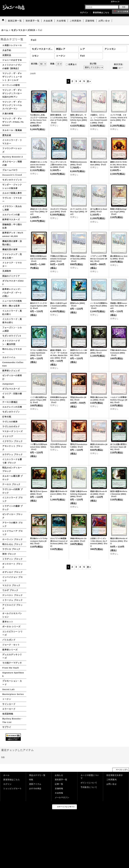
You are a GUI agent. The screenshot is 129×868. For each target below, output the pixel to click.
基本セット (8, 622)
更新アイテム (35, 784)
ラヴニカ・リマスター (12, 200)
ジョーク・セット (11, 645)
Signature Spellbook (13, 674)
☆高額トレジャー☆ (12, 45)
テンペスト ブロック (13, 595)
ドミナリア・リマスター (12, 264)
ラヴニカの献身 (10, 422)
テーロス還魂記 (10, 402)
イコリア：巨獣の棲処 (12, 395)
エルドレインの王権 (12, 407)
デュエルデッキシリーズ (12, 656)
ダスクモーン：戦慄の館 (12, 163)
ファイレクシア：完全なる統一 (12, 256)
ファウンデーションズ (12, 150)
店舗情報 (59, 789)
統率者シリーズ (10, 650)
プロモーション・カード (12, 683)
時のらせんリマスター (12, 351)
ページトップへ (122, 770)
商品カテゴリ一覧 (37, 775)
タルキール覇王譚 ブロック (13, 478)
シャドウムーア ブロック (13, 533)
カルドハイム (9, 357)
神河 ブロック (9, 554)
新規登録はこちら (101, 13)
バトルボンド (9, 640)
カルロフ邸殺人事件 (12, 193)
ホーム (7, 775)
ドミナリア (8, 436)
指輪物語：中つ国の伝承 (12, 226)
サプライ (7, 727)
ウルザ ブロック (10, 590)
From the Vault (11, 668)
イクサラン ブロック (13, 441)
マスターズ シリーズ (13, 431)
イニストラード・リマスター (12, 142)
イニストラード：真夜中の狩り (12, 321)
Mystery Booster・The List (13, 720)
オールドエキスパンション (12, 615)
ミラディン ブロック (13, 559)
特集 (31, 780)
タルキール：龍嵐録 (12, 130)
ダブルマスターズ (11, 389)
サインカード (9, 704)
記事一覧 (59, 784)
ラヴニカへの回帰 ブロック (13, 491)
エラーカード (9, 709)
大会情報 (59, 793)
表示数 (35, 64)
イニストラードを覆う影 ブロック (12, 461)
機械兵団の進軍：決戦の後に (12, 243)
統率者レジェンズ (11, 371)
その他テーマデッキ (12, 663)
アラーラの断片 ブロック (13, 524)
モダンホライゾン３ (12, 180)
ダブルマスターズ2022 (13, 283)
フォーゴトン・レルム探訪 (12, 329)
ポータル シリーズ (11, 626)
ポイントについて (89, 783)
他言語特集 (8, 714)
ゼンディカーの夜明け (12, 377)
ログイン (84, 13)
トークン (7, 699)
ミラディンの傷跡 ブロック (13, 508)
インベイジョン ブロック (13, 579)
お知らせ (59, 775)
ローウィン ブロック (13, 539)
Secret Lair (9, 689)
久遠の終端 (8, 113)
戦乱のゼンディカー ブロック (12, 469)
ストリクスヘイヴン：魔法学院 (11, 342)
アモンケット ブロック (13, 448)
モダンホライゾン (11, 412)
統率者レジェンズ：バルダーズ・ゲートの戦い (12, 293)
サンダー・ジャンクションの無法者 (12, 186)
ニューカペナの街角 (12, 301)
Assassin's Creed (12, 175)
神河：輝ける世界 (11, 306)
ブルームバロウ (10, 170)
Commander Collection (13, 364)
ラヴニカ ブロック (11, 549)
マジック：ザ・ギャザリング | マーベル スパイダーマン (12, 105)
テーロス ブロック (11, 484)
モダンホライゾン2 (12, 336)
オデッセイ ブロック (13, 572)
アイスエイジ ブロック (13, 607)
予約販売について (89, 787)
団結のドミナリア (11, 276)
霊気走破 (7, 135)
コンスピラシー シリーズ (13, 633)
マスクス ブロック (11, 585)
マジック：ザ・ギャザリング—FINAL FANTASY (13, 122)
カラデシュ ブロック (13, 454)
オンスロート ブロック (13, 566)
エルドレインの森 (11, 215)
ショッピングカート (13, 789)
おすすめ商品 (35, 789)
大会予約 (7, 50)
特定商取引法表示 (115, 775)
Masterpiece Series (13, 694)
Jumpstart (8, 384)
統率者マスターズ (11, 219)
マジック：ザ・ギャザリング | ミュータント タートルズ (12, 77)
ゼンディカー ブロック (13, 516)
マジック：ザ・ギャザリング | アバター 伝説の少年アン (12, 93)
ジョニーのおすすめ (12, 60)
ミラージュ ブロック (13, 600)
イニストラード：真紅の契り (12, 312)
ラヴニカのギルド (11, 426)
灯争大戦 (7, 417)
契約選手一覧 (61, 780)
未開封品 (7, 55)
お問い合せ (112, 784)
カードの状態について (90, 777)
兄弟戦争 (7, 271)
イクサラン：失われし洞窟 (12, 208)
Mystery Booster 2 (13, 157)
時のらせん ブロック (13, 544)
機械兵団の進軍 (10, 249)
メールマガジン (62, 797)
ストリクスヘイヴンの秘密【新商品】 (12, 67)
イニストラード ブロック (13, 499)
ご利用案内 (112, 780)
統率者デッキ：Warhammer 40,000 (13, 234)
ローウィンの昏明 (11, 85)
